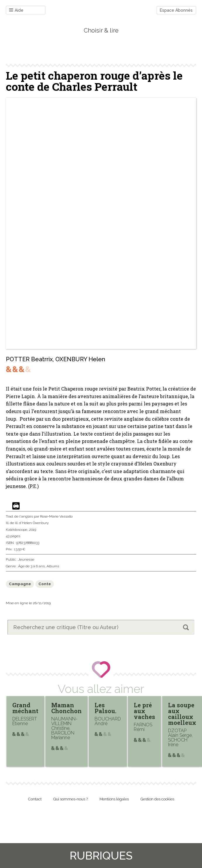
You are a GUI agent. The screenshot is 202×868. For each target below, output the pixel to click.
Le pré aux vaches (144, 711)
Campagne (20, 584)
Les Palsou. (106, 708)
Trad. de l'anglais (19, 516)
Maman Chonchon (66, 708)
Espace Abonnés (176, 10)
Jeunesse (26, 559)
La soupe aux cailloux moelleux (182, 714)
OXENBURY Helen (80, 359)
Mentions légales (114, 799)
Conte (45, 584)
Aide (16, 10)
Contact (35, 799)
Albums (53, 566)
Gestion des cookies (157, 799)
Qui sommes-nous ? (71, 799)
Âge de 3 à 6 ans (31, 566)
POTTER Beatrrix (29, 359)
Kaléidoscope (17, 530)
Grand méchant (25, 708)
